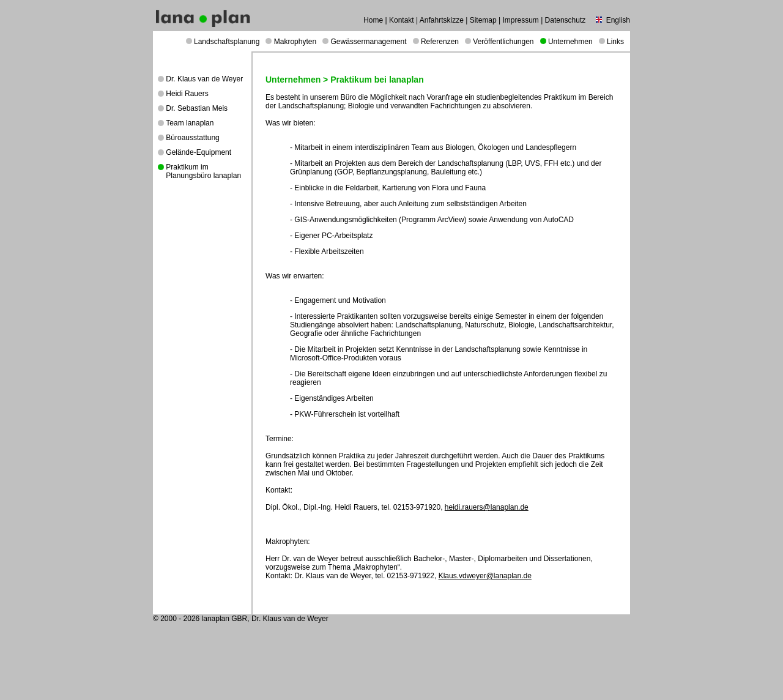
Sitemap (483, 20)
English (618, 20)
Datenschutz (566, 20)
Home (373, 20)
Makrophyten (295, 42)
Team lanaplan (190, 123)
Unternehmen (570, 42)
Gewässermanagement (369, 42)
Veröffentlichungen (503, 42)
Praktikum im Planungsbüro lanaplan (203, 171)
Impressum (520, 20)
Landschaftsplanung (227, 42)
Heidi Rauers (187, 94)
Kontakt (402, 20)
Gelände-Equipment (199, 152)
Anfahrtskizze (442, 20)
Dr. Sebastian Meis (197, 108)
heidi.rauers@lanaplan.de (487, 507)
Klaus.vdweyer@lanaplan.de (485, 576)
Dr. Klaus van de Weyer (204, 79)
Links (615, 42)
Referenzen (440, 42)
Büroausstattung (192, 138)
